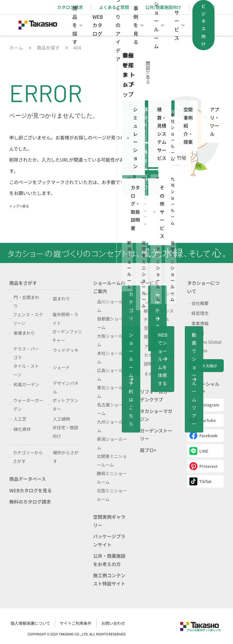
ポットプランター (65, 405)
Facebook (203, 436)
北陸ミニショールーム (112, 495)
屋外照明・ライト (65, 319)
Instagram (204, 405)
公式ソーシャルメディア (203, 388)
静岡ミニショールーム (112, 478)
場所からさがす (66, 457)
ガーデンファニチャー (67, 336)
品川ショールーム (112, 306)
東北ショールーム (112, 392)
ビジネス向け (205, 366)
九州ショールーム (112, 426)
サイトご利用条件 (177, 622)
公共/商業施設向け (163, 7)
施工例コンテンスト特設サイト (109, 579)
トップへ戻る (19, 206)
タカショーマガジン (156, 415)
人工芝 (20, 419)
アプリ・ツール (159, 346)
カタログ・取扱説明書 (159, 359)
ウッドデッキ (66, 350)
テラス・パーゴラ (26, 353)
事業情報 (200, 323)
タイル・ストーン (26, 370)
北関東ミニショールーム (112, 460)
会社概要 (200, 303)
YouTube (203, 420)
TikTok (200, 481)
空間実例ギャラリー (109, 521)
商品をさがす (23, 283)
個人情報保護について (135, 622)
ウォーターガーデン (28, 405)
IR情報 (198, 333)
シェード (61, 367)
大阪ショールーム (112, 340)
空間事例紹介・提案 (159, 332)
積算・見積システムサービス (159, 315)
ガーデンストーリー (156, 435)
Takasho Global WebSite (206, 346)
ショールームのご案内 (109, 287)
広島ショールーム (112, 375)
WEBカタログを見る (31, 490)
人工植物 (61, 419)
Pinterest (203, 466)
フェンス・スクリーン (28, 319)
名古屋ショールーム (112, 409)
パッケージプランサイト (109, 540)
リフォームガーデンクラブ (156, 396)
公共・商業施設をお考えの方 (109, 560)
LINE (199, 451)
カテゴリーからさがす (28, 457)
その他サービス (159, 374)
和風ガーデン (26, 384)
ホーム (16, 48)
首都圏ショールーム (112, 323)
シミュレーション (159, 298)
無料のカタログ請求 (30, 502)
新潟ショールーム (112, 443)
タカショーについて (203, 287)
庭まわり (61, 299)
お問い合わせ (212, 622)
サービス (149, 283)
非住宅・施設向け (65, 432)
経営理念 (200, 313)
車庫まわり (24, 333)
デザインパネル (66, 387)
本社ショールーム (112, 357)
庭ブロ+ (148, 450)
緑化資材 (22, 429)
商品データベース (28, 479)
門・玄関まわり (26, 302)
